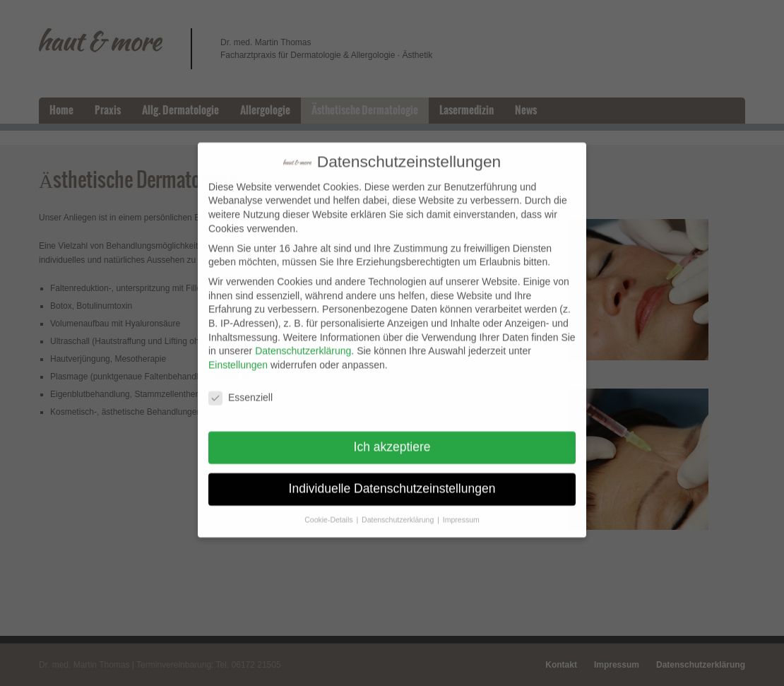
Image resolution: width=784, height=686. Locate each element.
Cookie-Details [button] (329, 511)
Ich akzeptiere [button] (392, 439)
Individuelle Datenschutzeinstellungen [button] (392, 480)
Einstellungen (238, 357)
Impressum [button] (461, 511)
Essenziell (240, 389)
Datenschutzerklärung (303, 343)
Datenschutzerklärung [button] (399, 511)
